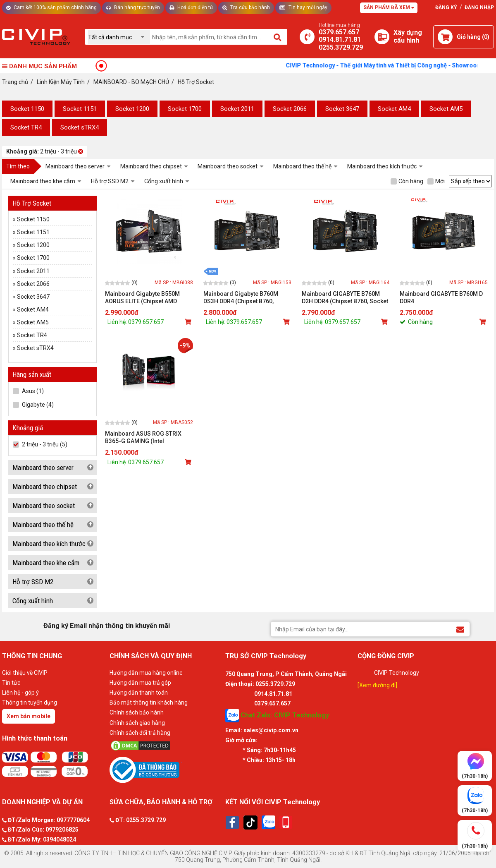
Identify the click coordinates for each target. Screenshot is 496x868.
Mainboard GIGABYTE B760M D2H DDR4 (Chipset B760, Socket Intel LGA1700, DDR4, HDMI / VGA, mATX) (345, 298)
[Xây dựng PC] (382, 37)
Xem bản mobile (29, 716)
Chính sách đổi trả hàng (140, 733)
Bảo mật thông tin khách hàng (149, 703)
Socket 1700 (185, 109)
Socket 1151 (80, 109)
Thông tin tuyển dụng (30, 703)
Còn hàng (407, 181)
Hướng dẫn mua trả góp (140, 683)
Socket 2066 (290, 109)
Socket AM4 (394, 109)
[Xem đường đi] (377, 685)
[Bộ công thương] (165, 770)
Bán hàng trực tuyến (133, 7)
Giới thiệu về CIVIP (25, 673)
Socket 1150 (27, 109)
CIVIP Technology (397, 673)
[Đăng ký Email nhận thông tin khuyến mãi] (460, 629)
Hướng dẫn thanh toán (139, 693)
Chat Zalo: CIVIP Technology (277, 716)
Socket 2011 (237, 109)
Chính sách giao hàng (137, 723)
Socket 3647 (342, 109)
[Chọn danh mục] (119, 37)
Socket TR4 (26, 127)
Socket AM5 (446, 109)
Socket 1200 (132, 109)
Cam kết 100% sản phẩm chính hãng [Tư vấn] (51, 7)
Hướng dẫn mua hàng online (146, 673)
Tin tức (11, 683)
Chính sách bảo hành (137, 712)
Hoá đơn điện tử (191, 7)
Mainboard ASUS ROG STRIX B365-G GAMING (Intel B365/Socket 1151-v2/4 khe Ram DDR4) (149, 438)
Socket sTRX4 (80, 127)
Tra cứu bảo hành (246, 7)
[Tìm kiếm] (278, 37)
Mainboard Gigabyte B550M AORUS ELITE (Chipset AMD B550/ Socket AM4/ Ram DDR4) (146, 298)
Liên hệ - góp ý (20, 693)
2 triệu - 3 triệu (45, 151)
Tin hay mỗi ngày (303, 7)
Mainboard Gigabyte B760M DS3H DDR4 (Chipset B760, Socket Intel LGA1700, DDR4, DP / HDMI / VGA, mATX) (247, 298)
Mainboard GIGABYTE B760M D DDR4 (441, 297)
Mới (436, 181)
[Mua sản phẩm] (189, 322)
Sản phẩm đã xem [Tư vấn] (389, 7)
